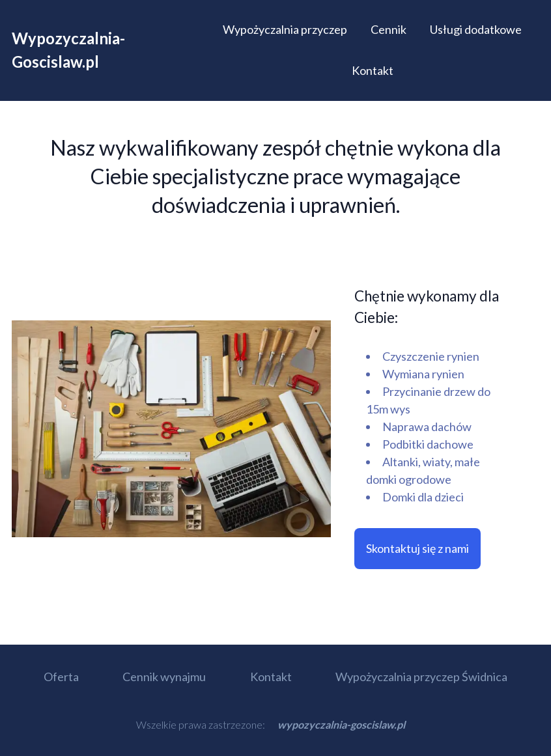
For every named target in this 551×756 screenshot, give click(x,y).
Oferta (61, 677)
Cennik (389, 29)
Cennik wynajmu (164, 677)
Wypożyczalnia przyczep (285, 29)
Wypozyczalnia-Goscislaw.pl (68, 50)
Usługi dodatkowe (476, 29)
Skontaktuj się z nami (417, 548)
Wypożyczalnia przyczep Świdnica (421, 677)
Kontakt (373, 70)
